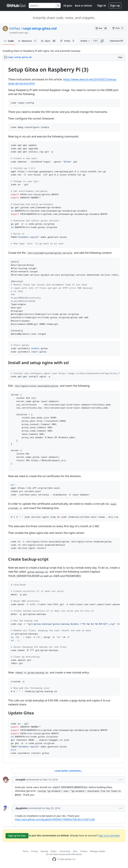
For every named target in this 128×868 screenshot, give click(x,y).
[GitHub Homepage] (54, 859)
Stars (49, 41)
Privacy (34, 851)
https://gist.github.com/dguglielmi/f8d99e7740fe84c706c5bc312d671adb (55, 819)
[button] (102, 41)
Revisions (27, 41)
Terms (26, 851)
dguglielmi (22, 808)
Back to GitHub (83, 6)
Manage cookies (98, 851)
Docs (75, 851)
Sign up (115, 5)
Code (9, 41)
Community (65, 851)
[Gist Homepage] (16, 5)
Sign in (102, 5)
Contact (84, 851)
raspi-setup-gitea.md (40, 28)
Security (44, 851)
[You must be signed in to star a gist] (102, 28)
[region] (64, 412)
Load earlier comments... (69, 771)
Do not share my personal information (64, 854)
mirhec (15, 28)
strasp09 (20, 780)
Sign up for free (17, 836)
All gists (68, 6)
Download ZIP (116, 41)
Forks (68, 41)
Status (54, 851)
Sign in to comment (109, 835)
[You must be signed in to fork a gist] (118, 28)
